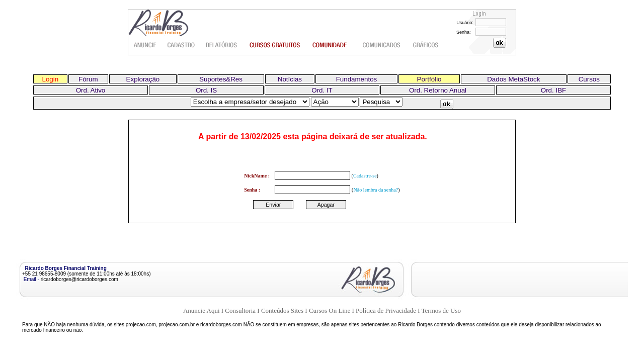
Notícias (290, 79)
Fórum (88, 79)
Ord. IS (206, 90)
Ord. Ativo (91, 90)
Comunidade (331, 45)
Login (51, 79)
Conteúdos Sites (282, 310)
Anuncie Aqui (202, 310)
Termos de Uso (441, 310)
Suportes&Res (221, 79)
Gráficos (426, 45)
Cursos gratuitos (275, 45)
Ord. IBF (553, 90)
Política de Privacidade (386, 310)
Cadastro (181, 45)
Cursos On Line (330, 310)
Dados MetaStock (513, 79)
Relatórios (222, 45)
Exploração (143, 79)
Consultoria (240, 310)
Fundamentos (357, 79)
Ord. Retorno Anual (438, 90)
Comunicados (381, 45)
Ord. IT (322, 90)
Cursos (589, 79)
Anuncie (145, 45)
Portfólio (429, 79)
